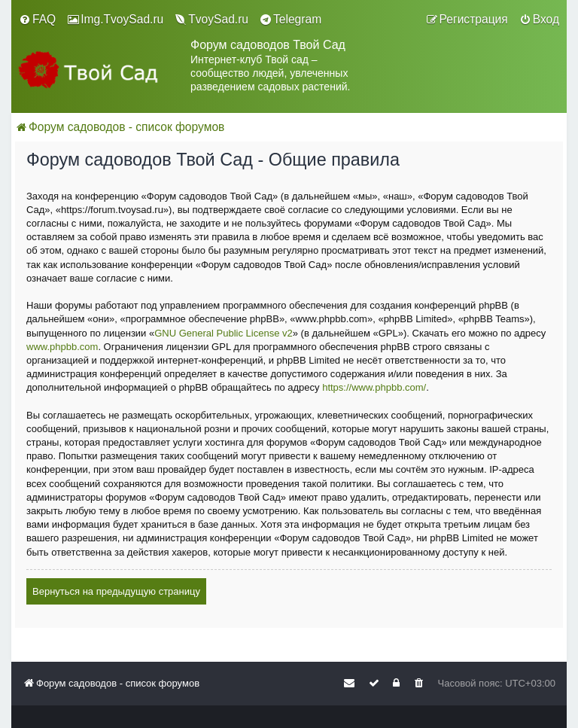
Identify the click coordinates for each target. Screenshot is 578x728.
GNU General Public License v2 (224, 333)
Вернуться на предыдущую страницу (116, 591)
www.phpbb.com (62, 347)
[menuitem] (37, 20)
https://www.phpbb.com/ (374, 387)
